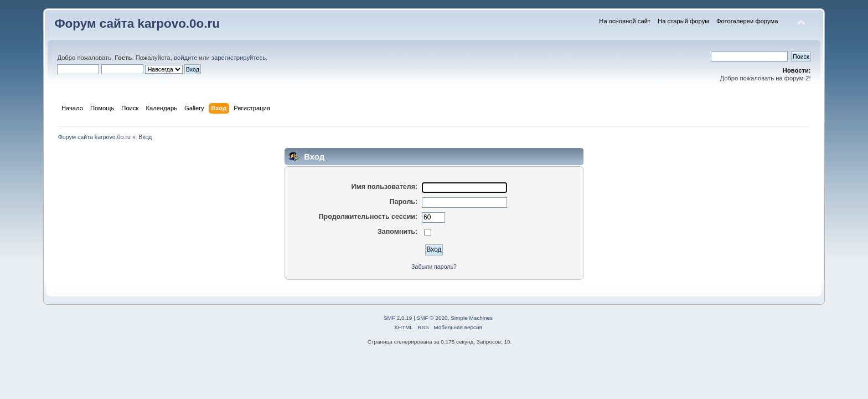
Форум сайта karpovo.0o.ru (137, 24)
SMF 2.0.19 (398, 318)
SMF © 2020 (432, 318)
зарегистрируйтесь (239, 58)
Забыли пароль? (434, 267)
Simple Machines (472, 318)
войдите (185, 58)
